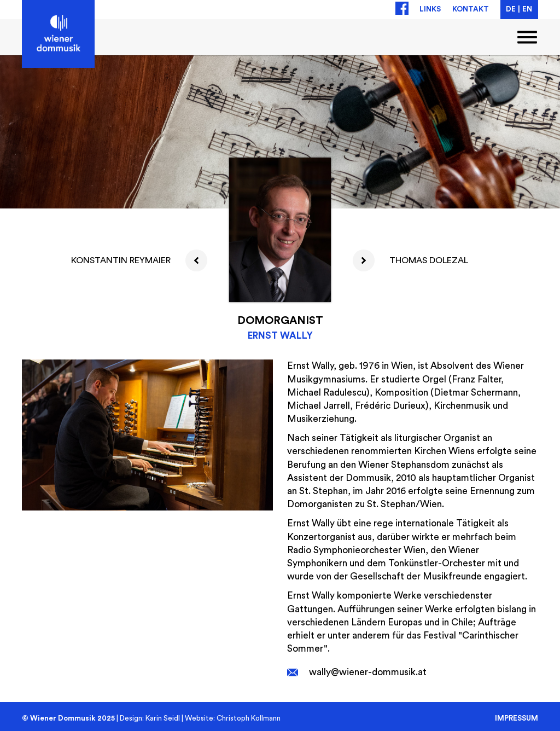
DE (511, 9)
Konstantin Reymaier (121, 260)
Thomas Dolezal (429, 260)
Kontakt (471, 9)
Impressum (517, 718)
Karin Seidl (163, 718)
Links (430, 9)
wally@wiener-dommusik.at (368, 672)
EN (527, 9)
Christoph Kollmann (249, 718)
